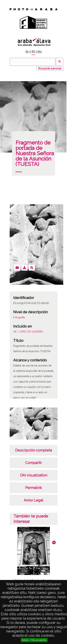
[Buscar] (33, 62)
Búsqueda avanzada (50, 69)
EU (28, 52)
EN (39, 52)
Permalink (33, 488)
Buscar (60, 62)
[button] (54, 542)
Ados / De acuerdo (34, 640)
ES (33, 52)
